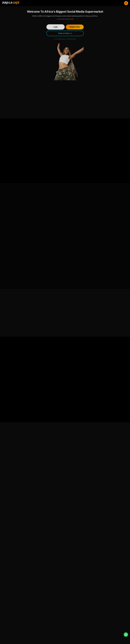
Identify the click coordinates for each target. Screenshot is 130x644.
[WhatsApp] (126, 635)
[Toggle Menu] (126, 3)
